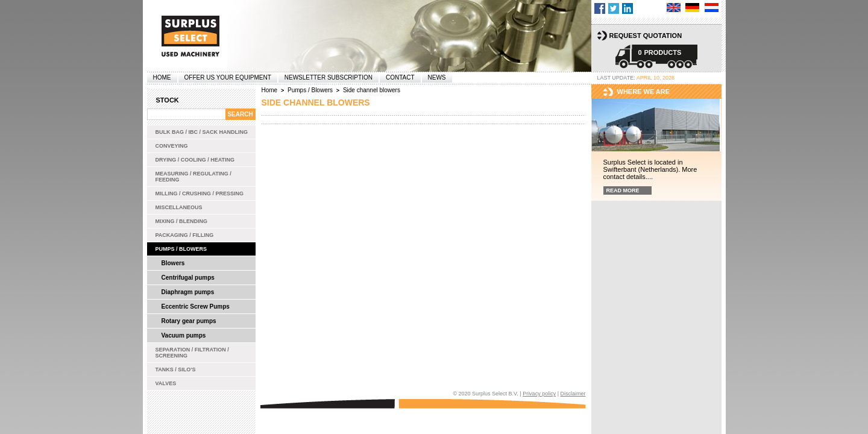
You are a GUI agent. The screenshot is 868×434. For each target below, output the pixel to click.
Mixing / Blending (182, 221)
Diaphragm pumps (188, 292)
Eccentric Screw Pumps (196, 307)
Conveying (172, 146)
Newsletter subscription (329, 77)
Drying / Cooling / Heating (195, 160)
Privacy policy (539, 394)
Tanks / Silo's (176, 370)
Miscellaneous (179, 207)
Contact (400, 77)
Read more (623, 190)
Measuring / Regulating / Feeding (193, 177)
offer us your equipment (228, 77)
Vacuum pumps (184, 335)
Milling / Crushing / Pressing (200, 193)
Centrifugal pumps (188, 278)
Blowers (173, 263)
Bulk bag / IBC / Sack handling (202, 132)
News (437, 77)
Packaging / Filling (185, 235)
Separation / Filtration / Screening (192, 353)
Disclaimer (573, 394)
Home (162, 77)
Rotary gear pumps (189, 321)
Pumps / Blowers (181, 249)
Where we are (644, 92)
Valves (166, 383)
